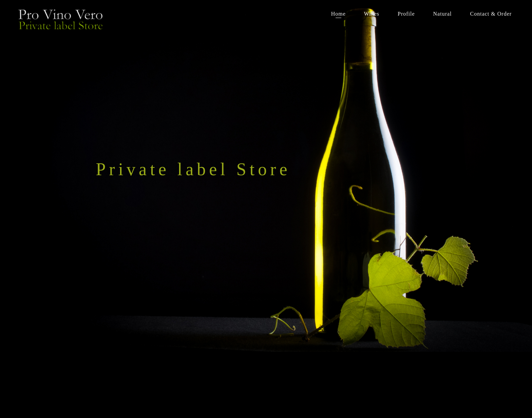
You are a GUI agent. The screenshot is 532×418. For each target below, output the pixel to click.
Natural (443, 14)
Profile (406, 14)
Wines (372, 14)
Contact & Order (491, 14)
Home (338, 14)
